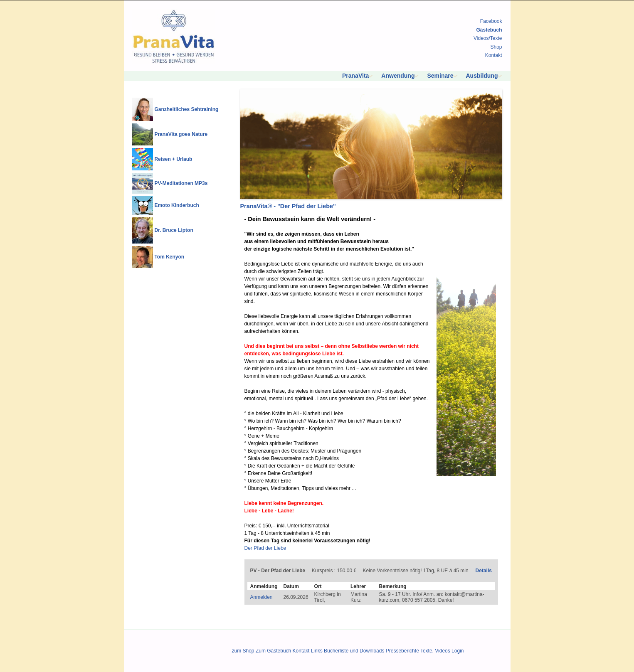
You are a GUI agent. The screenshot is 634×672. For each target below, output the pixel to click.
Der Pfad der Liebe (265, 548)
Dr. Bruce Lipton (174, 230)
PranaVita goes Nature (181, 134)
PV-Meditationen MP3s (181, 183)
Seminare (440, 76)
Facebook (491, 21)
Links (317, 651)
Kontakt (494, 55)
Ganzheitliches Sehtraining (186, 109)
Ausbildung (482, 76)
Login (458, 651)
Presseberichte (402, 651)
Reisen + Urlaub (173, 159)
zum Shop (243, 651)
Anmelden (261, 597)
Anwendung (398, 76)
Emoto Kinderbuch (176, 205)
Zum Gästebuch (273, 651)
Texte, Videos (435, 651)
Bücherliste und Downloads (354, 651)
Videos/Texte (488, 38)
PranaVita (355, 76)
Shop (496, 47)
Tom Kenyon (169, 257)
